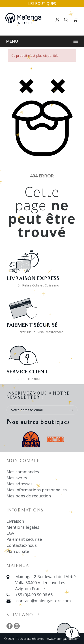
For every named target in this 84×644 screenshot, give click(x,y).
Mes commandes (23, 472)
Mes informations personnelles (37, 490)
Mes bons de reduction (29, 496)
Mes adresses (19, 484)
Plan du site (18, 551)
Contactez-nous (22, 545)
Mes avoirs (17, 478)
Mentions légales (23, 527)
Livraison (15, 521)
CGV (10, 533)
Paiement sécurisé (24, 539)
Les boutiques (42, 4)
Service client (27, 372)
